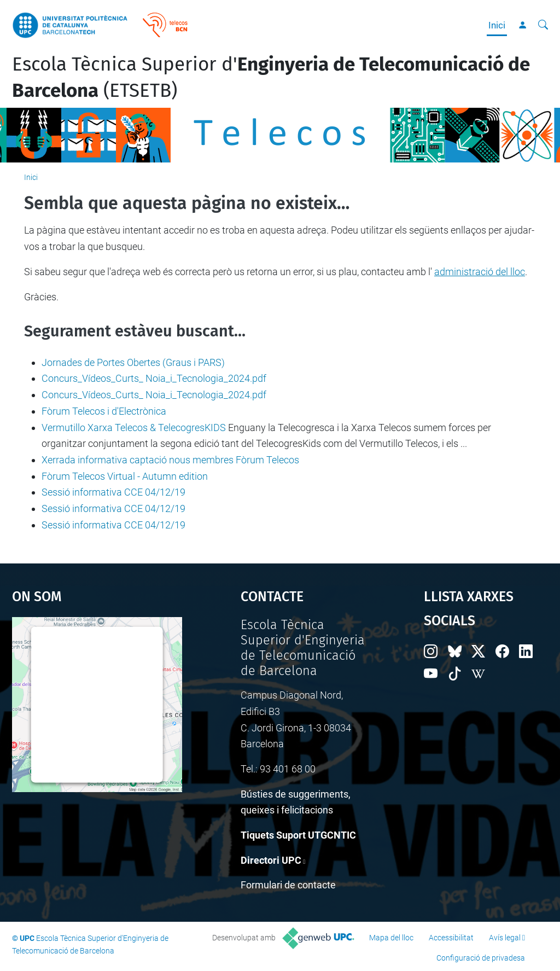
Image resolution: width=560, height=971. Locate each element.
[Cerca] (543, 25)
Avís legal (505, 938)
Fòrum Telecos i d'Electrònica (104, 411)
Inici (497, 25)
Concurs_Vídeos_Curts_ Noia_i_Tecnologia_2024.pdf (154, 378)
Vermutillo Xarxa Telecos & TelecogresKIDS (134, 428)
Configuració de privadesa (481, 958)
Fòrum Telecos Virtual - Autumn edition (125, 476)
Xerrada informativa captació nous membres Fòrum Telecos (170, 460)
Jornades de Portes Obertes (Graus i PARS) (133, 362)
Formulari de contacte (288, 885)
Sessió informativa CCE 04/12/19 (113, 492)
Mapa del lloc (391, 938)
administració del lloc (480, 272)
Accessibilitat (451, 938)
